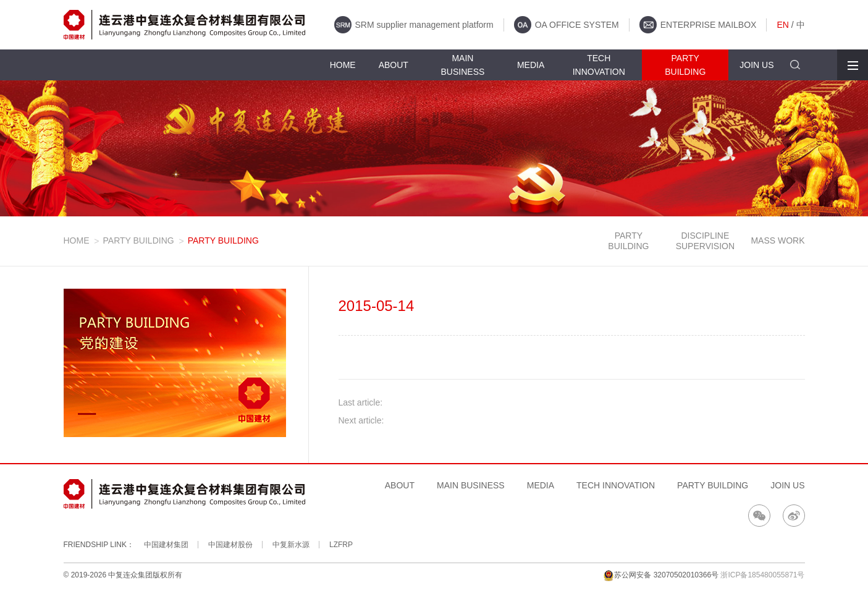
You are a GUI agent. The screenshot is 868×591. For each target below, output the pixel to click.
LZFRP (341, 545)
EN (782, 25)
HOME (77, 240)
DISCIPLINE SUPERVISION (705, 241)
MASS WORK (777, 240)
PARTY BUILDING (139, 240)
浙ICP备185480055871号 (762, 575)
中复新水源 (291, 545)
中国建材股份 (230, 545)
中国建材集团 (166, 545)
